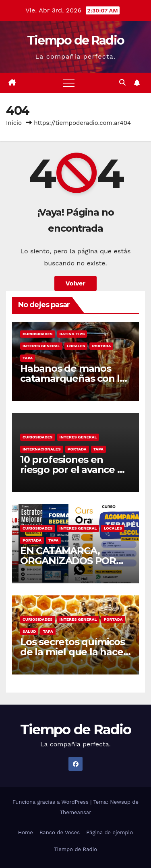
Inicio (14, 123)
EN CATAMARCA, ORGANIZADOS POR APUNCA (68, 561)
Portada (101, 346)
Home (26, 832)
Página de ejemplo (110, 832)
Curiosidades (38, 334)
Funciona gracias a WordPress (51, 802)
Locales (76, 346)
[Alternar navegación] (69, 83)
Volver (76, 283)
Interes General (41, 346)
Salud (29, 631)
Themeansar (76, 812)
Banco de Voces (60, 832)
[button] (122, 83)
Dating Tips (72, 334)
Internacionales (42, 449)
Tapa (28, 358)
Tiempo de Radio (76, 40)
